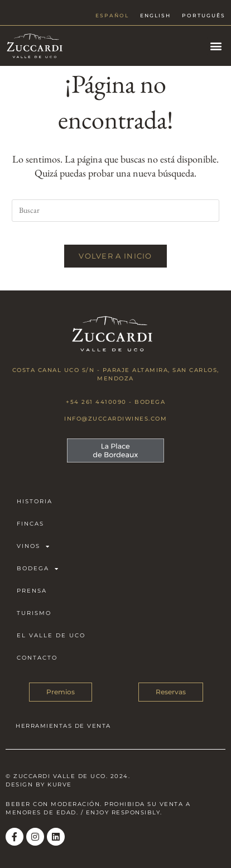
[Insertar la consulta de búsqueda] (116, 211)
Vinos (33, 546)
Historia (35, 501)
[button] (216, 46)
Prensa (32, 591)
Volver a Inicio (116, 256)
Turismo (34, 613)
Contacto (37, 658)
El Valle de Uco (51, 635)
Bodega (38, 569)
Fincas (30, 524)
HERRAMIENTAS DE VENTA (63, 726)
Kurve (60, 784)
